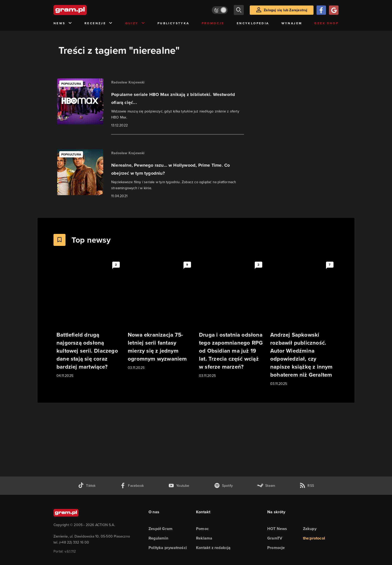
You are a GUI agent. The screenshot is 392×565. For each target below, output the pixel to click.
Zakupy (310, 529)
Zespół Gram (160, 529)
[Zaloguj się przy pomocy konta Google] (334, 10)
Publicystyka (173, 23)
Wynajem (292, 23)
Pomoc (202, 529)
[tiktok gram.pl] (87, 486)
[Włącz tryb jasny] (220, 10)
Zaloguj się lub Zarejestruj (285, 10)
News (63, 23)
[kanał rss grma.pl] (307, 486)
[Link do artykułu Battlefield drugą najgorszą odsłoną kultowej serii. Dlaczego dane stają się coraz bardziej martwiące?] (89, 319)
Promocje (213, 23)
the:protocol (314, 538)
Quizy (135, 23)
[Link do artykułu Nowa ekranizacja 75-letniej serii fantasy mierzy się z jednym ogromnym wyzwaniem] (160, 315)
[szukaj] (239, 10)
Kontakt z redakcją (213, 548)
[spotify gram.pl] (223, 486)
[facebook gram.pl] (132, 486)
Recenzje (99, 23)
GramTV (275, 538)
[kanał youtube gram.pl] (179, 486)
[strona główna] (82, 10)
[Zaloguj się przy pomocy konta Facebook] (321, 10)
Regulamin (158, 538)
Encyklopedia (253, 23)
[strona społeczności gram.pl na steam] (266, 486)
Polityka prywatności (168, 548)
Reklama (204, 538)
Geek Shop (326, 23)
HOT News (277, 529)
